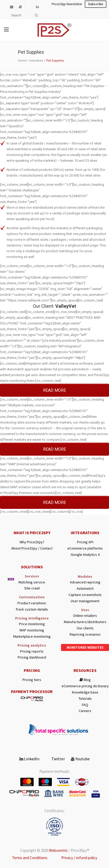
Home (22, 61)
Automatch (85, 589)
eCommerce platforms (85, 548)
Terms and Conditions (30, 858)
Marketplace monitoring (32, 637)
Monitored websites (85, 647)
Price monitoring (32, 624)
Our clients (85, 628)
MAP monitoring (32, 630)
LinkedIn (29, 759)
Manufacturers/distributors (85, 622)
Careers (85, 711)
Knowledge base (85, 692)
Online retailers (85, 616)
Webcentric (58, 850)
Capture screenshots (85, 595)
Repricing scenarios (85, 634)
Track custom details (32, 609)
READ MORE (54, 390)
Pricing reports (32, 651)
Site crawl (32, 588)
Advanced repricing (85, 582)
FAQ (85, 705)
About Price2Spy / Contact (32, 548)
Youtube (80, 759)
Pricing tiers (32, 680)
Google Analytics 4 (85, 555)
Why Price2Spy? (32, 542)
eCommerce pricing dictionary (85, 686)
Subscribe (96, 4)
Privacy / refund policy (79, 858)
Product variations (32, 603)
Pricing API (85, 542)
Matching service (32, 582)
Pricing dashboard (32, 657)
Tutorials (85, 699)
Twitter (55, 759)
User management (85, 601)
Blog (85, 680)
